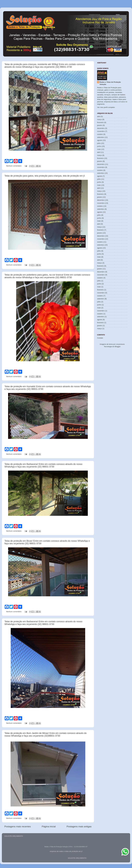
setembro (101, 137)
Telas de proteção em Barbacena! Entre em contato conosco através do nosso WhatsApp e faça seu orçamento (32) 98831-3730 (43, 465)
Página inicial (49, 826)
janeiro (100, 125)
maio (99, 149)
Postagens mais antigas (79, 826)
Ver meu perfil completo (106, 107)
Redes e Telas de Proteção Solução (110, 83)
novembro (101, 131)
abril (99, 116)
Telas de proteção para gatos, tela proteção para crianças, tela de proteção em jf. (45, 176)
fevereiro (100, 122)
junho (99, 146)
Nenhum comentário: (14, 166)
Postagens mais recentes (18, 826)
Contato (100, 338)
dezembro (101, 128)
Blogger (118, 347)
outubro (100, 134)
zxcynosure (120, 344)
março (99, 119)
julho (99, 143)
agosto (100, 140)
